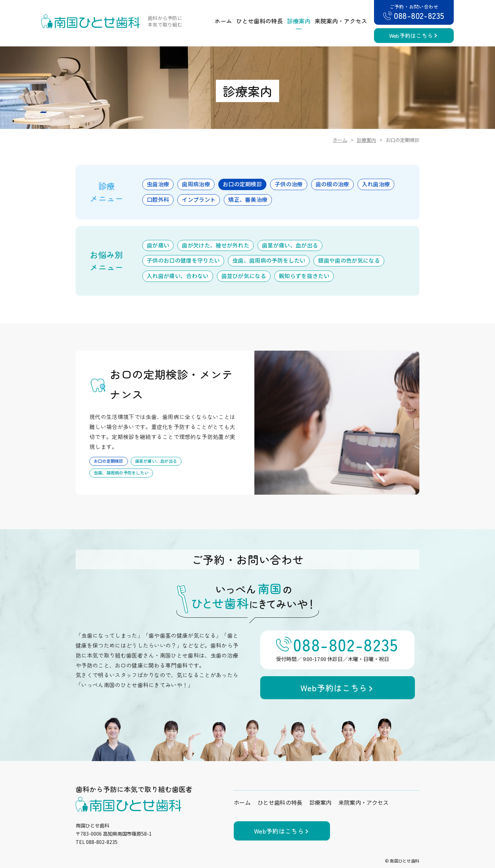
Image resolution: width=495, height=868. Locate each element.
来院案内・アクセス (341, 21)
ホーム (223, 21)
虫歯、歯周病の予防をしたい (269, 260)
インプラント (199, 199)
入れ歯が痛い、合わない (178, 276)
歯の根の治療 (332, 184)
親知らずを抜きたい (304, 276)
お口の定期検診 (242, 184)
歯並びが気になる (244, 276)
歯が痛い (158, 245)
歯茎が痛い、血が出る (290, 245)
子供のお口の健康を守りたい (183, 260)
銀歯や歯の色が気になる (349, 260)
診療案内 (299, 21)
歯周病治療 (196, 184)
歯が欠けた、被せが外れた (216, 245)
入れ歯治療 (376, 184)
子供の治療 (289, 184)
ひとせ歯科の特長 (260, 21)
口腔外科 (158, 199)
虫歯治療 (158, 184)
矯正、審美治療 (248, 199)
